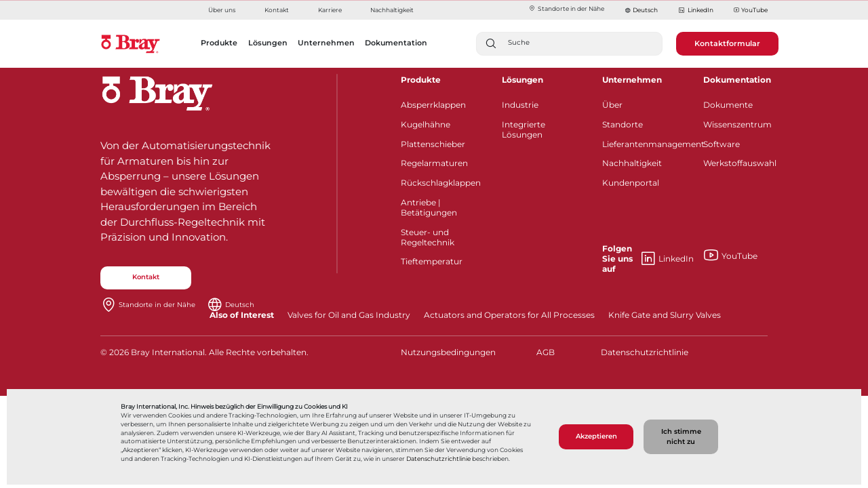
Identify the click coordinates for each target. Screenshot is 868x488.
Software (722, 144)
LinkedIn (695, 11)
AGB (546, 352)
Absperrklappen (433, 105)
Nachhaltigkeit (392, 10)
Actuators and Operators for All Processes (509, 315)
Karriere (330, 10)
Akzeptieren (596, 436)
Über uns (222, 10)
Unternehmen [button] (326, 43)
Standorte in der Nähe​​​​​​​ (566, 8)
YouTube (751, 11)
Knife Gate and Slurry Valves (665, 315)
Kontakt (277, 10)
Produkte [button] (219, 43)
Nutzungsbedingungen (447, 352)
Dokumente (728, 105)
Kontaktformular (727, 43)
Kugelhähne (426, 124)
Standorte (623, 124)
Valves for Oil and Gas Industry (349, 315)
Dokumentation (737, 80)
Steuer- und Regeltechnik (428, 237)
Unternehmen (632, 80)
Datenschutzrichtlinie (438, 459)
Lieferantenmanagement (644, 144)
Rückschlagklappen (441, 183)
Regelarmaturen (434, 163)
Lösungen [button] (268, 43)
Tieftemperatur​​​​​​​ (432, 261)
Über (612, 105)
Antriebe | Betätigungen (429, 207)
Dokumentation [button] (396, 43)
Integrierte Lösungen (524, 129)
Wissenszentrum (737, 124)
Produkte (421, 80)
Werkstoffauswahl (740, 163)
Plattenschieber (433, 144)
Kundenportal (631, 183)
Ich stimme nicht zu (681, 436)
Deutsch (645, 10)
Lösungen (522, 80)
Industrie (520, 105)
